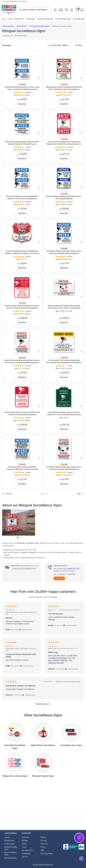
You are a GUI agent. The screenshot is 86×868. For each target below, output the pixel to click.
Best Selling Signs (79, 19)
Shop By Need (19, 19)
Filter (79, 45)
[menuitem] (4, 19)
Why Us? (43, 837)
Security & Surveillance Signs (40, 26)
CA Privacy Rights (47, 854)
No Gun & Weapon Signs (63, 19)
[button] (67, 10)
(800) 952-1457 (74, 569)
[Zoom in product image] (39, 78)
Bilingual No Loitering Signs (15, 776)
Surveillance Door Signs (71, 745)
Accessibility (26, 854)
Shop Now (22, 104)
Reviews (25, 841)
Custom (10, 19)
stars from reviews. (18, 1)
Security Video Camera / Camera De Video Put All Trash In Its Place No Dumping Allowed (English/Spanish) (22, 414)
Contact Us (26, 837)
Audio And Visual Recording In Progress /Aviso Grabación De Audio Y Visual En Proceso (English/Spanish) (22, 143)
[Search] (35, 10)
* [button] (36, 569)
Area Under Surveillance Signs (15, 747)
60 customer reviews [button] (21, 36)
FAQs (42, 850)
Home (4, 19)
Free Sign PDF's (27, 850)
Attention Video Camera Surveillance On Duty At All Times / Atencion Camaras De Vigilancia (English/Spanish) (22, 307)
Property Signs (30, 19)
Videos (24, 844)
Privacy (43, 847)
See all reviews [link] (43, 704)
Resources (44, 844)
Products (44, 841)
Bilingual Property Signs (43, 776)
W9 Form (25, 857)
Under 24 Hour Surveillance (43, 745)
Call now (59, 578)
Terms (24, 847)
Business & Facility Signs (45, 19)
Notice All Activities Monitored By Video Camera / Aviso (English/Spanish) (64, 197)
